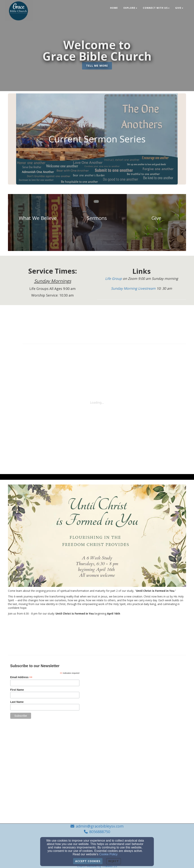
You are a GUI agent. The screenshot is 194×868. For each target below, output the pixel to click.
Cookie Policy (108, 854)
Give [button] (179, 8)
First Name (17, 690)
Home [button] (114, 8)
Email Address (21, 677)
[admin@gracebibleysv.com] (145, 726)
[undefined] (38, 223)
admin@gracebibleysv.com (100, 826)
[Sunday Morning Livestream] (134, 289)
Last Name (17, 702)
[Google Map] (149, 688)
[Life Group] (114, 279)
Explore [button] (130, 8)
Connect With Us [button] (156, 8)
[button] (97, 66)
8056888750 (100, 832)
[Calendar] (104, 321)
